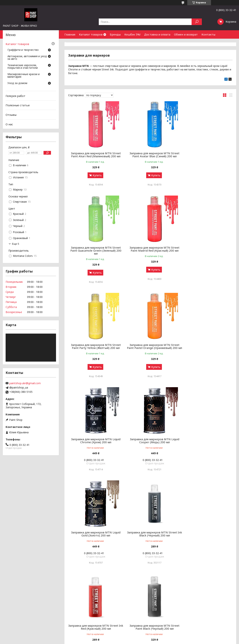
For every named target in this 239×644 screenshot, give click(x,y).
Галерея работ (131, 593)
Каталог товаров (91, 34)
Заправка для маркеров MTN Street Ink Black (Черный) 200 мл (94, 442)
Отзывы (11, 115)
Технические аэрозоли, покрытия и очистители (23, 67)
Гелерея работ (15, 96)
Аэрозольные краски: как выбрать (84, 593)
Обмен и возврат (186, 34)
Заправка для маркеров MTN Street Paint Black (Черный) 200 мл (206, 442)
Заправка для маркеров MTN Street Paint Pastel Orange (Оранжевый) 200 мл (206, 253)
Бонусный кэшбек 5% (135, 598)
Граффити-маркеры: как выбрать (84, 598)
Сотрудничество (76, 43)
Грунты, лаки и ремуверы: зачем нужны (88, 602)
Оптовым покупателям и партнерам (203, 593)
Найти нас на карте (193, 602)
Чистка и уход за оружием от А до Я (86, 607)
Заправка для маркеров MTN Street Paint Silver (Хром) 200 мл (94, 536)
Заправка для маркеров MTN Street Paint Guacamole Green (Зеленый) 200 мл (206, 156)
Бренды (115, 34)
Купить (96, 175)
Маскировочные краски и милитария (24, 76)
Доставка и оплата (157, 34)
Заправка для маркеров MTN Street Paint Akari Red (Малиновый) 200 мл (94, 155)
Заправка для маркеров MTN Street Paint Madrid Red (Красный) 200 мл (94, 252)
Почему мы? (129, 611)
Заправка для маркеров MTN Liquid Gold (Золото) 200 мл (206, 349)
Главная (70, 34)
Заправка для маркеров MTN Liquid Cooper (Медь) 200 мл (150, 349)
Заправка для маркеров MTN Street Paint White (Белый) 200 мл (206, 536)
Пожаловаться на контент (108, 640)
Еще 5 (15, 244)
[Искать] (197, 22)
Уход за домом (17, 83)
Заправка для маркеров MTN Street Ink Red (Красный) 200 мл (150, 442)
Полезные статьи (18, 105)
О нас (9, 124)
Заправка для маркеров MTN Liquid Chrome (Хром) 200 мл (94, 349)
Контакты (208, 34)
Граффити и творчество (23, 50)
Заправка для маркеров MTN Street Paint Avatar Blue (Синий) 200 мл (150, 155)
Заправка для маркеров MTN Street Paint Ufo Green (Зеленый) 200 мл (150, 536)
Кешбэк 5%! (132, 34)
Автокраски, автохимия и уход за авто (27, 58)
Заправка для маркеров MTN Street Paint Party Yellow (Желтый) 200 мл (150, 252)
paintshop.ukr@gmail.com (25, 383)
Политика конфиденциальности (142, 640)
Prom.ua (136, 637)
